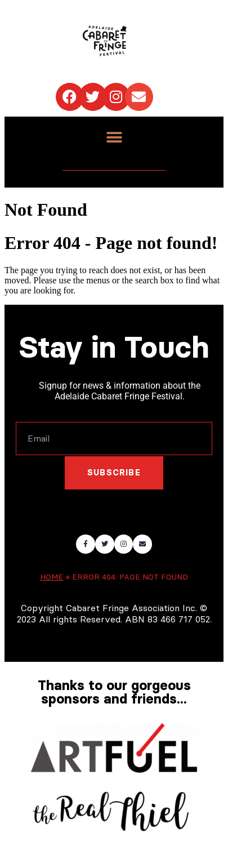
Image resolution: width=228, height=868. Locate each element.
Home (52, 577)
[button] (114, 138)
